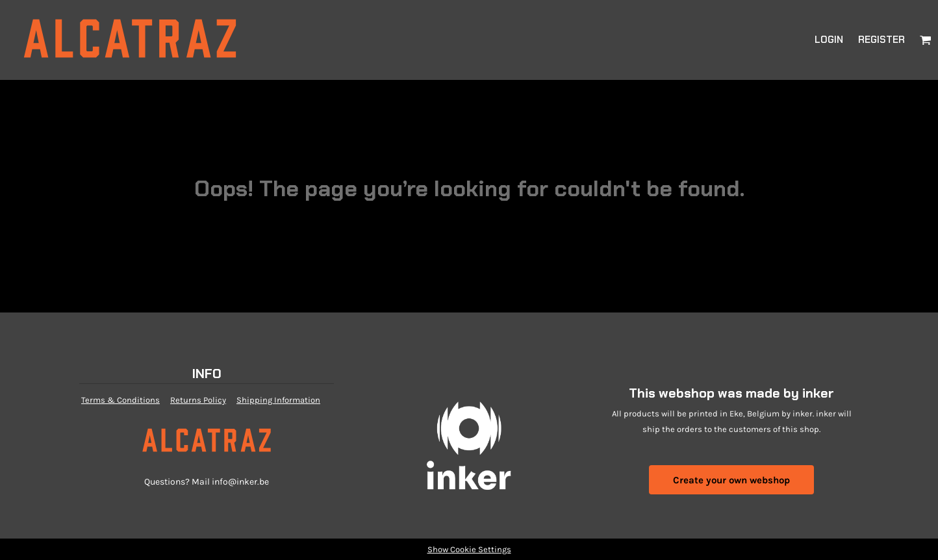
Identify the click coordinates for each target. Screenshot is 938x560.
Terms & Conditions (120, 400)
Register (881, 40)
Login (829, 40)
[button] (926, 40)
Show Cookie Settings (469, 549)
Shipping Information (278, 400)
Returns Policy (198, 400)
